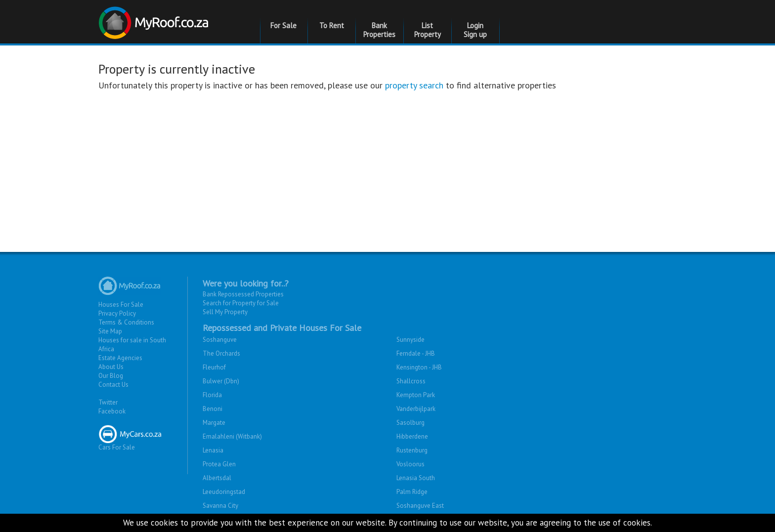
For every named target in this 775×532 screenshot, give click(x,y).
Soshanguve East (420, 506)
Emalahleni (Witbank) (232, 436)
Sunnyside (410, 340)
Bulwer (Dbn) (221, 381)
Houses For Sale (121, 305)
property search (414, 85)
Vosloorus (410, 464)
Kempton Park (416, 395)
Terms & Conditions (126, 322)
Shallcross (411, 381)
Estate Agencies (120, 358)
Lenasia (213, 450)
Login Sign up (475, 30)
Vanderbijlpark (416, 409)
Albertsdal (217, 478)
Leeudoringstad (224, 492)
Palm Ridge (412, 492)
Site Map (110, 331)
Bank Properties (379, 30)
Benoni (213, 409)
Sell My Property (225, 312)
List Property (428, 30)
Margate (214, 423)
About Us (111, 367)
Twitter (108, 402)
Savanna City (220, 506)
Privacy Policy (117, 313)
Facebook (112, 411)
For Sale (283, 25)
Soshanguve (220, 340)
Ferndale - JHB (416, 353)
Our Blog (111, 376)
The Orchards (221, 353)
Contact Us (113, 385)
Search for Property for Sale (241, 303)
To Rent (332, 25)
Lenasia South (416, 478)
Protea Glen (219, 464)
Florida (212, 395)
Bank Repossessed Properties (243, 294)
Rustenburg (412, 450)
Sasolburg (410, 423)
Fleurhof (214, 367)
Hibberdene (412, 436)
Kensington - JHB (419, 367)
